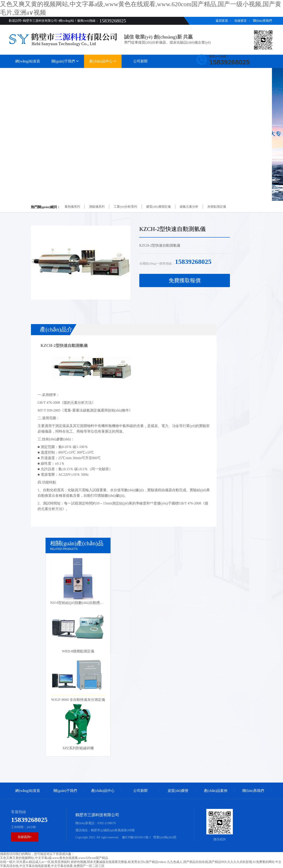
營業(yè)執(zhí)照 (165, 837)
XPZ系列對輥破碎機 (78, 748)
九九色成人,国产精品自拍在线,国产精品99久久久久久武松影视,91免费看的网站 (221, 862)
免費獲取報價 (185, 280)
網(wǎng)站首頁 (28, 61)
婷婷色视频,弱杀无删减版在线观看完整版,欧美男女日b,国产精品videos (119, 862)
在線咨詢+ (25, 837)
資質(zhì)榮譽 (178, 72)
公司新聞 (140, 61)
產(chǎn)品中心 (103, 61)
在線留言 (241, 21)
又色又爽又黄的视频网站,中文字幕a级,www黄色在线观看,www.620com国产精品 (54, 858)
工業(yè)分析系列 (125, 207)
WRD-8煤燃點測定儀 (78, 651)
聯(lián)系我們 (262, 21)
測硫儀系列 (97, 207)
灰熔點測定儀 (217, 207)
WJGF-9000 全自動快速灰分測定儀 (78, 700)
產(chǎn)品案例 (216, 72)
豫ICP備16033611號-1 (136, 837)
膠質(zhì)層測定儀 (158, 207)
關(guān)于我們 (65, 61)
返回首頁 (222, 21)
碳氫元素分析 (189, 207)
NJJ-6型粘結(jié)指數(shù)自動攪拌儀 (79, 603)
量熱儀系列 (72, 207)
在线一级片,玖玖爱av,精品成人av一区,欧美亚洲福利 (35, 862)
